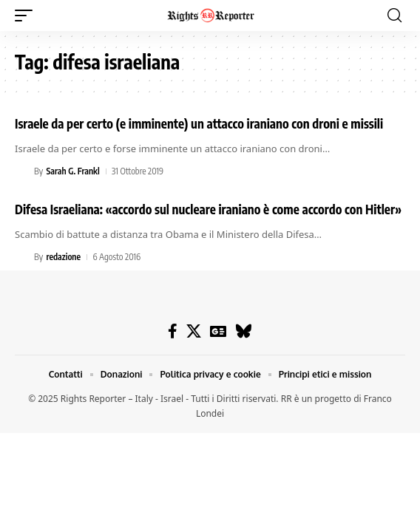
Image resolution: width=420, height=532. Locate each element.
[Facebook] (173, 331)
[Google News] (218, 331)
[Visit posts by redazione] (22, 257)
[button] (27, 16)
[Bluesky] (244, 331)
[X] (194, 331)
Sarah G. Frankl (72, 171)
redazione (63, 257)
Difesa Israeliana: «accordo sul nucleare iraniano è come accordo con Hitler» (208, 209)
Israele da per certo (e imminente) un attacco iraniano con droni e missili (199, 123)
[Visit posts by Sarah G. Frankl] (22, 171)
